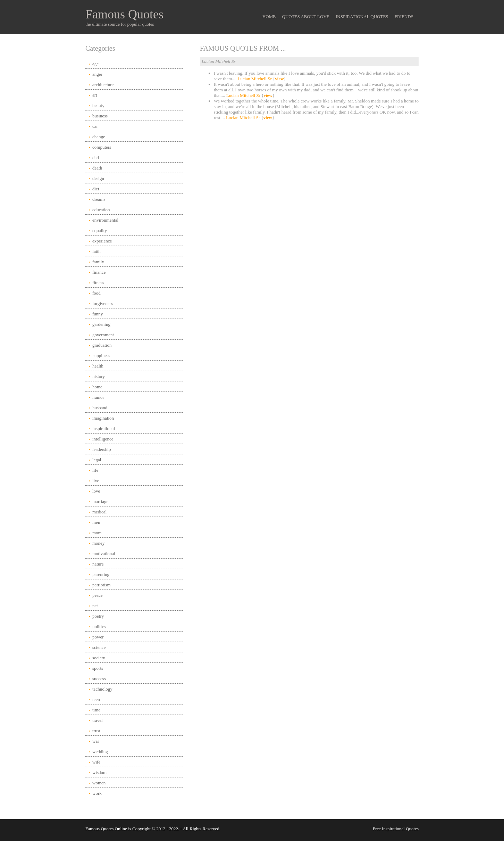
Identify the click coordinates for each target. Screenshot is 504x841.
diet (96, 189)
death (97, 168)
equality (100, 230)
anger (97, 74)
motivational (104, 554)
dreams (99, 199)
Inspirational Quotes (362, 17)
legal (97, 460)
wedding (100, 752)
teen (96, 699)
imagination (103, 418)
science (99, 647)
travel (98, 720)
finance (99, 272)
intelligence (103, 439)
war (96, 741)
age (95, 64)
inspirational (104, 428)
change (99, 137)
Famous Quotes (124, 14)
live (96, 481)
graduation (102, 345)
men (96, 522)
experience (102, 241)
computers (102, 147)
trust (96, 731)
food (96, 293)
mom (97, 533)
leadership (102, 449)
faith (96, 251)
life (95, 470)
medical (99, 512)
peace (98, 595)
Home (269, 17)
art (95, 95)
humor (98, 397)
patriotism (102, 585)
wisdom (99, 772)
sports (98, 668)
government (103, 335)
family (98, 262)
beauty (98, 105)
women (99, 783)
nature (98, 564)
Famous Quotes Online (106, 829)
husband (100, 408)
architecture (103, 85)
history (99, 376)
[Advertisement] (309, 179)
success (99, 679)
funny (98, 314)
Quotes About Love (306, 17)
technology (102, 689)
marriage (100, 501)
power (98, 637)
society (99, 658)
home (97, 387)
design (98, 178)
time (96, 710)
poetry (98, 616)
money (98, 543)
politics (99, 626)
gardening (101, 324)
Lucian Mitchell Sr (255, 79)
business (100, 116)
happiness (101, 356)
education (101, 210)
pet (95, 606)
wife (96, 762)
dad (96, 158)
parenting (101, 574)
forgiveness (103, 303)
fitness (98, 283)
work (97, 793)
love (96, 491)
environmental (105, 220)
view (279, 79)
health (98, 366)
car (95, 126)
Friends (404, 17)
